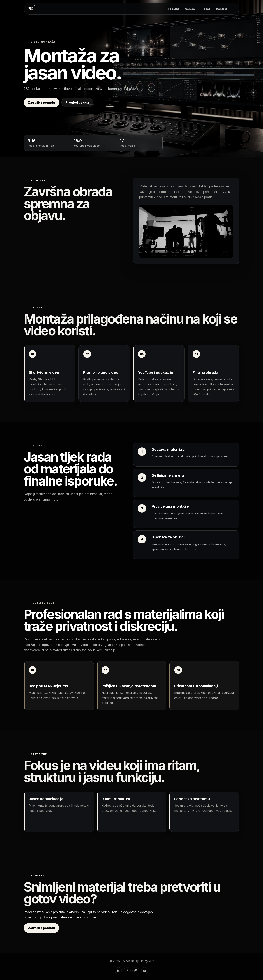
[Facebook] (127, 971)
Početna (174, 9)
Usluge (190, 9)
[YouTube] (145, 971)
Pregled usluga (77, 102)
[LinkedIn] (118, 971)
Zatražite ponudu (41, 102)
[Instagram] (136, 971)
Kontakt (222, 9)
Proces (205, 9)
